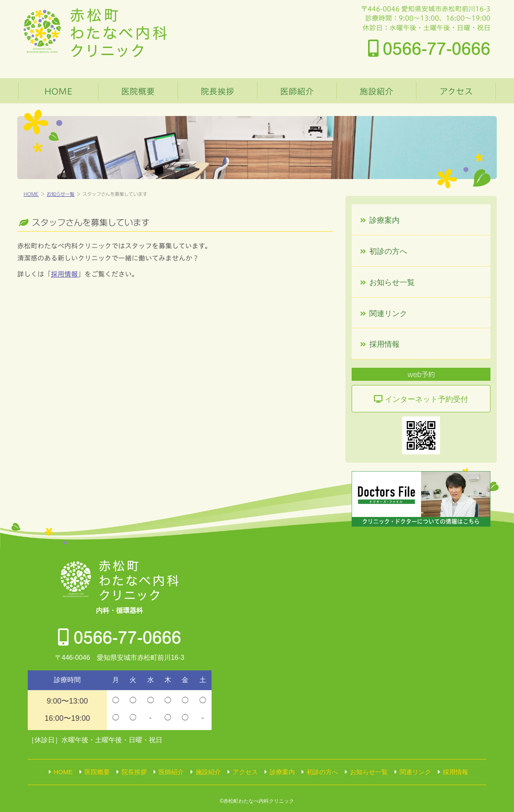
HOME (58, 91)
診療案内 (384, 220)
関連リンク (388, 314)
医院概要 (138, 91)
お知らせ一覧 (61, 194)
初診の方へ (388, 251)
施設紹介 (376, 91)
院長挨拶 (217, 91)
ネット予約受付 (427, 399)
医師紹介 (297, 91)
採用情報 (64, 274)
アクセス (456, 91)
